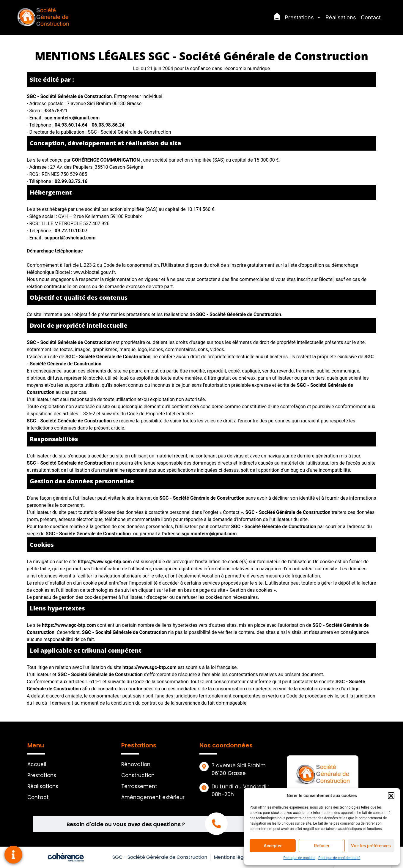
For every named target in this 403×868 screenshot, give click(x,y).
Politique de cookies (299, 858)
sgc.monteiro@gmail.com (72, 118)
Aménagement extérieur (153, 797)
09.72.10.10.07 (71, 231)
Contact (371, 17)
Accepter (273, 846)
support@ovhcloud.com (70, 238)
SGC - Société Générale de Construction (160, 857)
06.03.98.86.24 (108, 125)
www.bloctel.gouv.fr (94, 272)
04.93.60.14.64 (72, 125)
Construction (138, 775)
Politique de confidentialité (339, 858)
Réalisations (341, 17)
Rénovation (136, 764)
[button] (391, 796)
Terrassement (139, 786)
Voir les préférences (371, 846)
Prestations (303, 17)
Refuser (322, 846)
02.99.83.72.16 (71, 181)
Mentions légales (233, 857)
